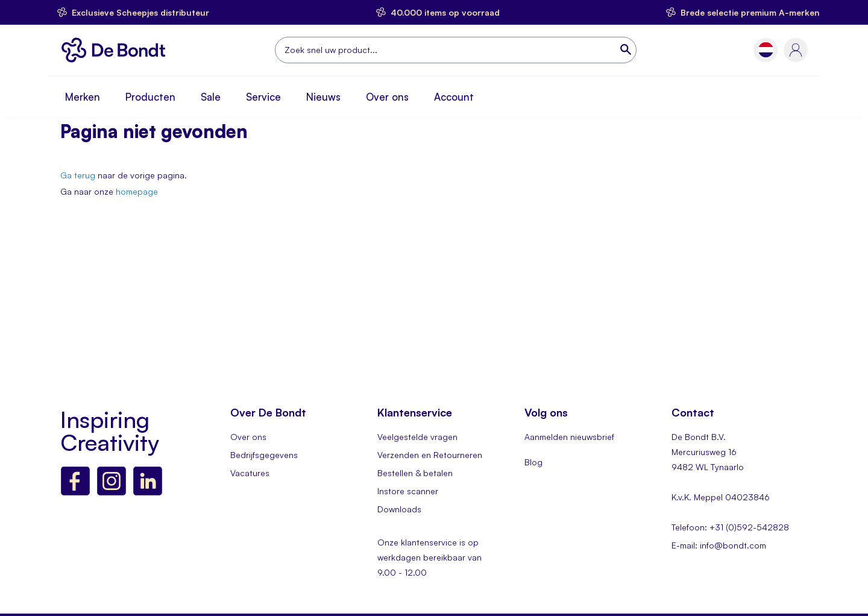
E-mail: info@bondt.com (719, 545)
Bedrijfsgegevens (264, 455)
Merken (83, 97)
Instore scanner (408, 491)
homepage (137, 191)
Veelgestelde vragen (417, 437)
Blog (533, 462)
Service (263, 97)
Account (454, 97)
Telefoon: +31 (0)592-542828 (730, 527)
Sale (211, 97)
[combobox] (456, 50)
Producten (150, 97)
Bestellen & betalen (415, 473)
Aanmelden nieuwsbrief (569, 437)
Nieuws (323, 97)
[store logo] (117, 50)
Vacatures (250, 473)
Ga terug (78, 175)
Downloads (399, 509)
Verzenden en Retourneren (430, 455)
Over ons (387, 97)
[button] (766, 50)
